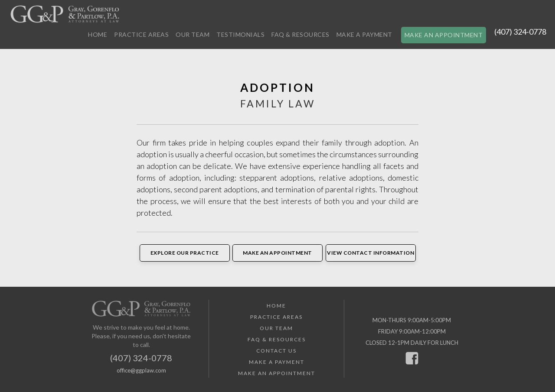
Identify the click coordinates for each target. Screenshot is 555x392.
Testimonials (240, 34)
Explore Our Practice (185, 253)
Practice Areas (141, 34)
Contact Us (276, 351)
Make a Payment (364, 34)
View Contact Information (371, 253)
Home (98, 34)
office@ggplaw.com (141, 370)
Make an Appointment (444, 35)
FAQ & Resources (300, 34)
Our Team (193, 34)
